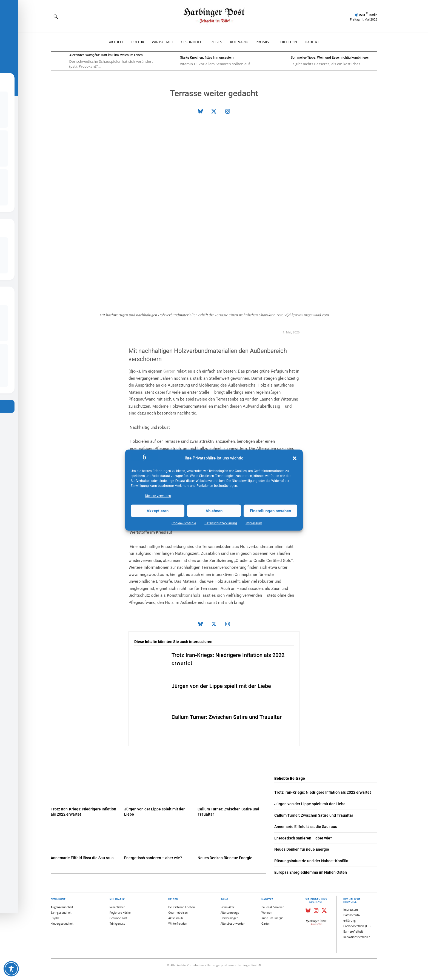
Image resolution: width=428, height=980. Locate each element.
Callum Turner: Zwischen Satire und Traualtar (227, 717)
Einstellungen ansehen (270, 511)
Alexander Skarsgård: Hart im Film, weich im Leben (106, 55)
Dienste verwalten (158, 496)
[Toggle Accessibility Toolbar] (11, 969)
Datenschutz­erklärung (221, 523)
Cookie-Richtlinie (184, 523)
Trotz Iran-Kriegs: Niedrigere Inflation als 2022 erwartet (323, 792)
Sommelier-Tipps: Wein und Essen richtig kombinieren (330, 58)
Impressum (254, 523)
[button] (295, 458)
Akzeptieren (158, 511)
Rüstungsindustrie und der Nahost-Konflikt (311, 861)
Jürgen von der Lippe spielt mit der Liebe (221, 686)
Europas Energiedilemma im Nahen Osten (311, 872)
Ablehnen (214, 511)
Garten (169, 371)
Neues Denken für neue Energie (225, 858)
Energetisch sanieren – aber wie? (153, 858)
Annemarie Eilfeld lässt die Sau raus (82, 858)
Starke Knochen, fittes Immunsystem (207, 58)
